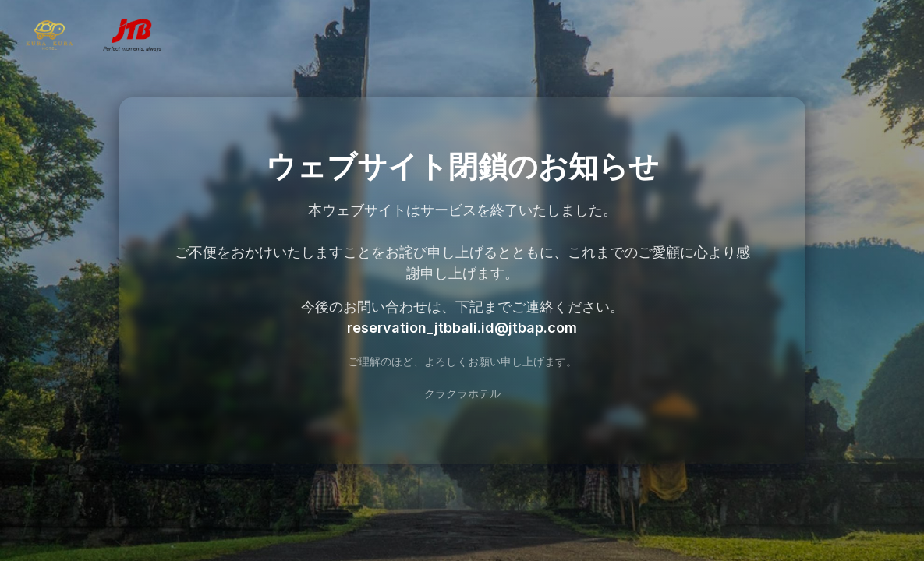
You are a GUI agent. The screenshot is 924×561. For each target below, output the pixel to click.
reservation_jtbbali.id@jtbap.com (462, 328)
